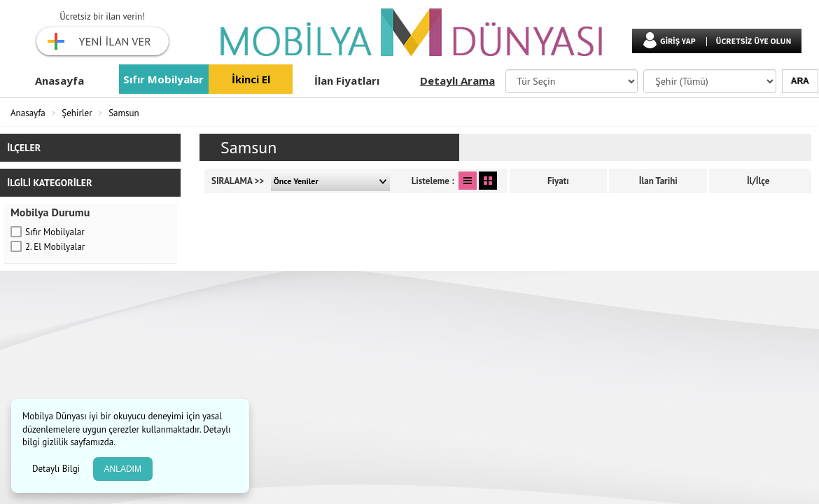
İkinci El (251, 79)
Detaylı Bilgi (57, 469)
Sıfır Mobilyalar (163, 79)
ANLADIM (123, 469)
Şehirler (77, 113)
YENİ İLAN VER (115, 41)
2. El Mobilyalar (55, 247)
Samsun (124, 113)
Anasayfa (59, 80)
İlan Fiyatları (347, 80)
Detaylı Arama (457, 80)
